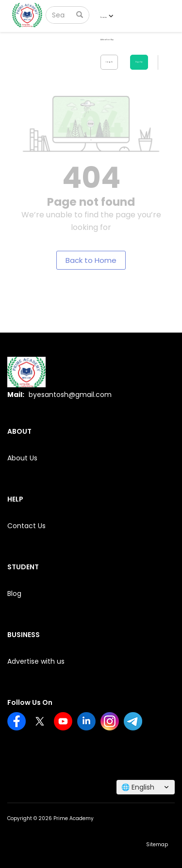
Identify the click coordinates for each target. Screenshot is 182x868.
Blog (14, 594)
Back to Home (91, 260)
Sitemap (157, 845)
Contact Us (26, 526)
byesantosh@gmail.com (70, 395)
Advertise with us (36, 661)
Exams (107, 17)
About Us (22, 458)
